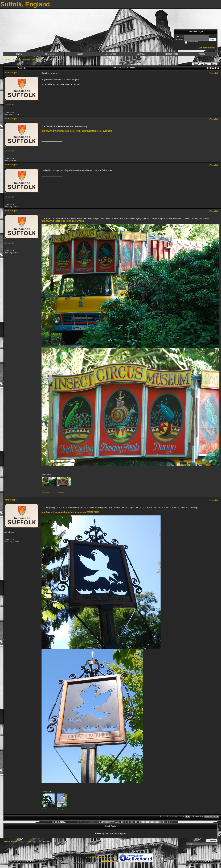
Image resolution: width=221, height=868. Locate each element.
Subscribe (212, 841)
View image (46, 492)
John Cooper (11, 73)
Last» (175, 816)
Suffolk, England (12, 60)
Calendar (141, 54)
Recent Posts (172, 54)
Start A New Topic (201, 64)
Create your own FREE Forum (101, 858)
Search (80, 54)
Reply (214, 64)
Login (213, 39)
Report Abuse (109, 861)
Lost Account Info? (207, 48)
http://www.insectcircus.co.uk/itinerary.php (63, 221)
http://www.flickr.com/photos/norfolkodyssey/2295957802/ (70, 512)
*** (218, 819)
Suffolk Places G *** (33, 60)
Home (19, 54)
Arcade (202, 54)
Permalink (214, 73)
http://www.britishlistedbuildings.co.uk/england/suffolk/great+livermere (77, 131)
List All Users (49, 54)
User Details (110, 54)
